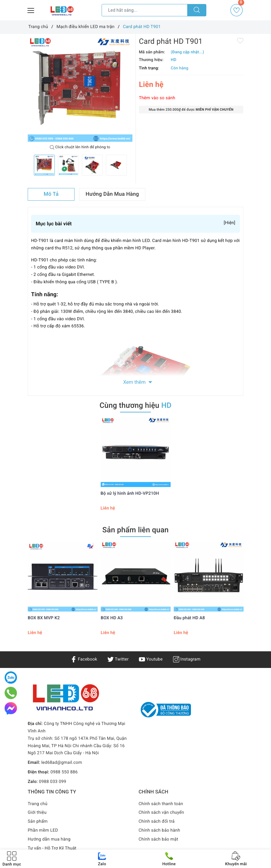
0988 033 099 (53, 782)
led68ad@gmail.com (62, 763)
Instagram (187, 659)
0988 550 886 (64, 772)
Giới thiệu (37, 813)
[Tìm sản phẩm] (145, 10)
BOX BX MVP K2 (44, 618)
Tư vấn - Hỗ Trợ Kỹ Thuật (52, 848)
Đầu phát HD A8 (189, 618)
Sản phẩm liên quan (135, 530)
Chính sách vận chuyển (161, 813)
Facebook (84, 659)
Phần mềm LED (43, 830)
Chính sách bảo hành (159, 830)
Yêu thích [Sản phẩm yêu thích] (237, 10)
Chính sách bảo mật (158, 839)
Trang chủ (38, 804)
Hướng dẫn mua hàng (49, 839)
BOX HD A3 (112, 618)
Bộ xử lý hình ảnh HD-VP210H (130, 493)
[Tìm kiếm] (197, 10)
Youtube (151, 659)
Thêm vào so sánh (157, 98)
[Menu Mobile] (31, 10)
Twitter (118, 659)
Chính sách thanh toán (161, 804)
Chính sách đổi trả (157, 821)
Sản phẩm (38, 821)
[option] (80, 89)
